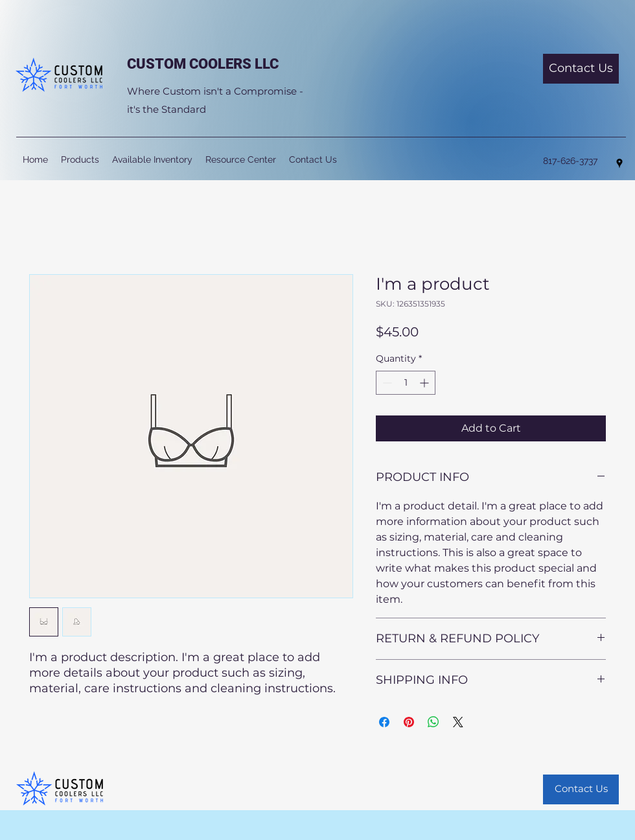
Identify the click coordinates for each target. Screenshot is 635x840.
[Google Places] (619, 163)
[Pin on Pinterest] (409, 722)
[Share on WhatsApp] (433, 722)
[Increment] (425, 383)
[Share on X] (458, 722)
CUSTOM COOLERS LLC (203, 64)
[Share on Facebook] (384, 722)
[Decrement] (386, 383)
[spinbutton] (406, 383)
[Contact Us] (581, 69)
